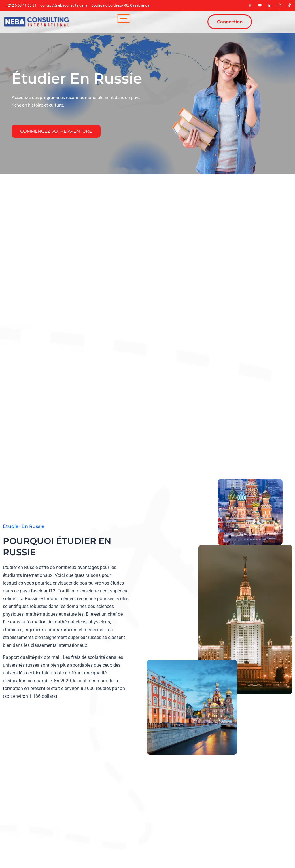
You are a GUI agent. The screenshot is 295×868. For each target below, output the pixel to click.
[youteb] (260, 5)
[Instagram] (279, 5)
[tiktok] (289, 5)
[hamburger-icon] (123, 19)
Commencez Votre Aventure (56, 131)
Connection (230, 22)
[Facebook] (250, 5)
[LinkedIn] (270, 5)
